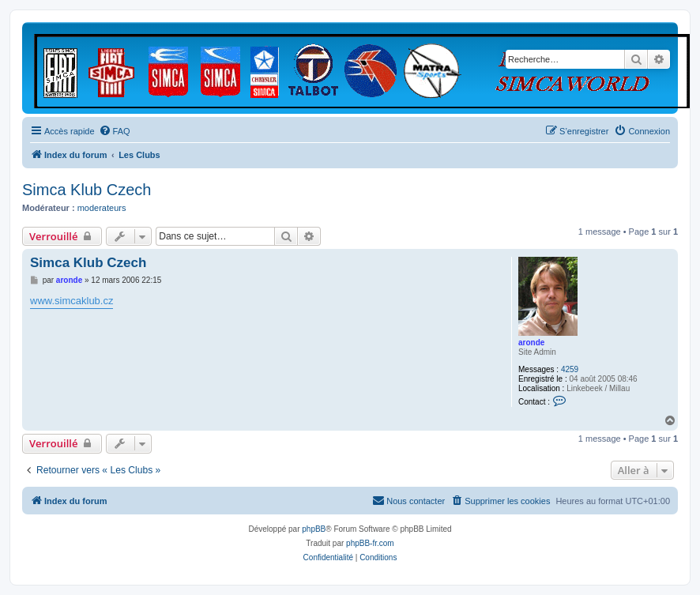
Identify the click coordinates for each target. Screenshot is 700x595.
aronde (531, 343)
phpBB (314, 529)
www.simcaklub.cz (72, 301)
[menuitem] (115, 131)
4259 (570, 369)
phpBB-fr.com (370, 543)
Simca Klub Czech (87, 190)
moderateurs (102, 208)
